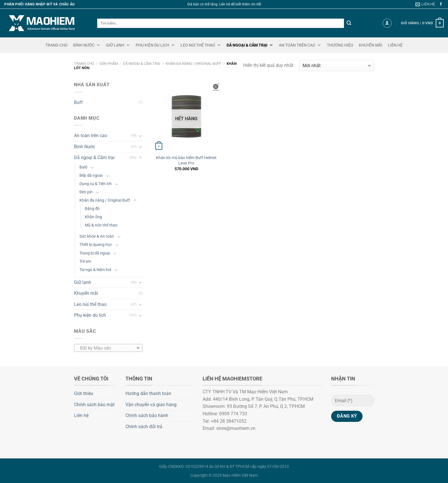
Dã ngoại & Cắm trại (142, 64)
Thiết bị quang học (96, 245)
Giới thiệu (84, 393)
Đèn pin (86, 192)
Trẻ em (85, 261)
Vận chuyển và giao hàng (151, 405)
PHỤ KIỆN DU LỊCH (155, 45)
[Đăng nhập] (387, 23)
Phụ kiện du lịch (90, 315)
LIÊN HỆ (395, 45)
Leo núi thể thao (90, 304)
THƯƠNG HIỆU (340, 45)
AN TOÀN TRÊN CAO (300, 45)
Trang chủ (84, 64)
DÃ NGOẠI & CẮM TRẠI (250, 45)
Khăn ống (93, 217)
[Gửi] (349, 23)
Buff (78, 102)
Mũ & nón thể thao (101, 225)
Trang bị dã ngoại (95, 253)
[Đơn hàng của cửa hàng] (337, 66)
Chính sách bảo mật (94, 405)
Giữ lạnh (83, 282)
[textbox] (107, 348)
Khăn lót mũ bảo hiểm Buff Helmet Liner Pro (186, 161)
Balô (83, 167)
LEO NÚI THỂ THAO (201, 45)
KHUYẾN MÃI (371, 45)
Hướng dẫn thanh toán (148, 393)
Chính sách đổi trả (144, 427)
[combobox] (108, 348)
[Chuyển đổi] (140, 136)
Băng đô (92, 209)
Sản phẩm (109, 64)
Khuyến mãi (86, 293)
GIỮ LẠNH (118, 45)
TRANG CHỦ (56, 45)
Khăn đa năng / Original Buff (193, 64)
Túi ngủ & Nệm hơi (95, 270)
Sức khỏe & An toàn (97, 236)
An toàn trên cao (91, 136)
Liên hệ (81, 415)
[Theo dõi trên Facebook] (441, 4)
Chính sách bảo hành (147, 415)
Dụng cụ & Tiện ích (96, 184)
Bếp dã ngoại (91, 176)
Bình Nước (85, 147)
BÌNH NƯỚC (87, 45)
